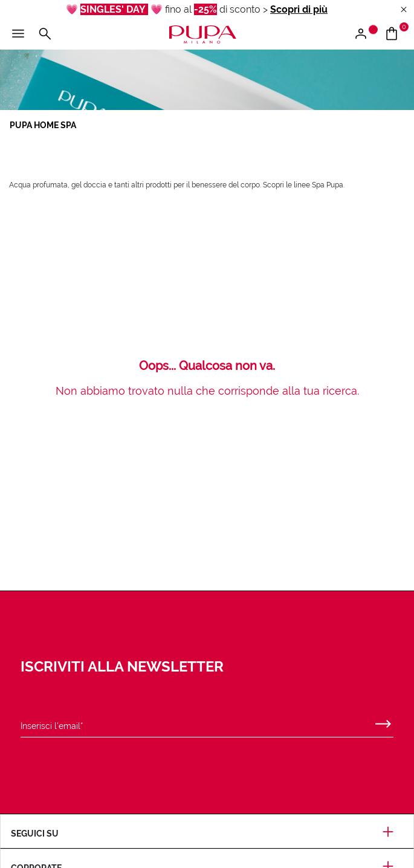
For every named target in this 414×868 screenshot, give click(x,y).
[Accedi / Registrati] (365, 34)
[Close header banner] (404, 10)
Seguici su (207, 834)
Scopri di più (299, 9)
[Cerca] (45, 34)
